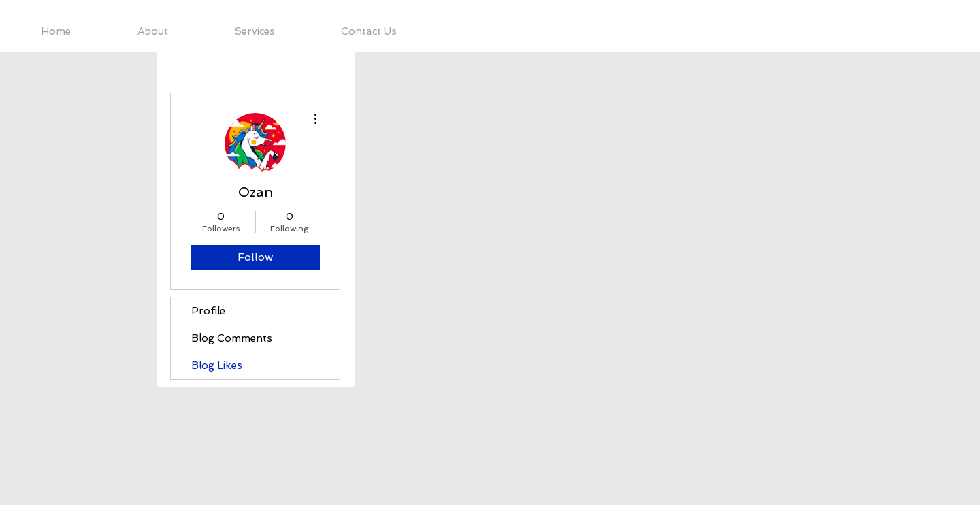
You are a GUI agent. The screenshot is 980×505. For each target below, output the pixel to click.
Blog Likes (217, 365)
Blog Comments (232, 338)
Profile (208, 311)
